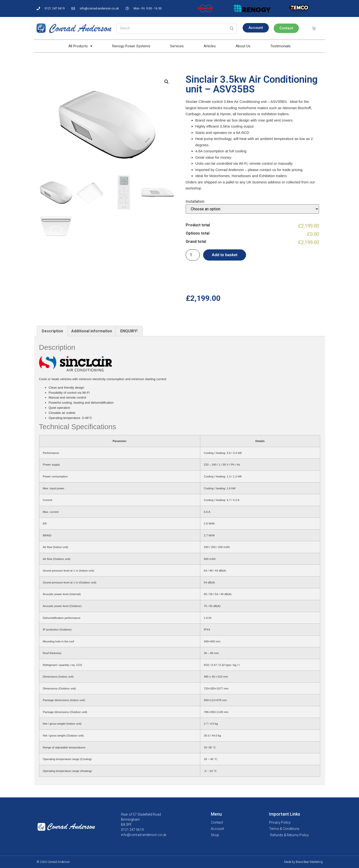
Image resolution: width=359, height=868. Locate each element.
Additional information (92, 331)
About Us (243, 46)
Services (177, 46)
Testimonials (280, 46)
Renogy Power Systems (131, 46)
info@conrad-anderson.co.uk (144, 835)
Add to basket (225, 255)
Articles (210, 46)
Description (52, 331)
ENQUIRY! (129, 331)
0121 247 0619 (132, 830)
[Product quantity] (193, 255)
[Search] (232, 28)
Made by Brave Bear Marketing (303, 862)
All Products (80, 46)
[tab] (52, 331)
